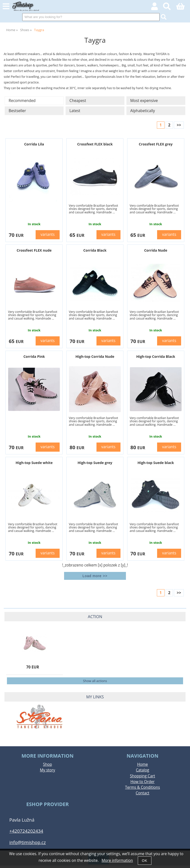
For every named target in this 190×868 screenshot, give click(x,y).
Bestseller (17, 111)
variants (48, 234)
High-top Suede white (34, 463)
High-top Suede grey (95, 463)
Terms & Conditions (142, 787)
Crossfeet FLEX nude (34, 250)
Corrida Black (95, 250)
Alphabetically (143, 111)
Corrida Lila (34, 144)
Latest (75, 111)
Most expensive (144, 101)
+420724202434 (26, 831)
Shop (47, 764)
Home (142, 764)
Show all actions (95, 681)
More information (117, 860)
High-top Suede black (156, 463)
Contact (142, 793)
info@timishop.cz (28, 842)
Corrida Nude (156, 250)
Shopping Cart (142, 776)
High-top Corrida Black (156, 356)
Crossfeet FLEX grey (156, 144)
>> (179, 125)
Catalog (142, 770)
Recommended (22, 101)
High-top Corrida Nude (95, 356)
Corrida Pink (34, 356)
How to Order (142, 782)
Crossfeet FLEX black (95, 144)
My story (47, 770)
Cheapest (78, 101)
